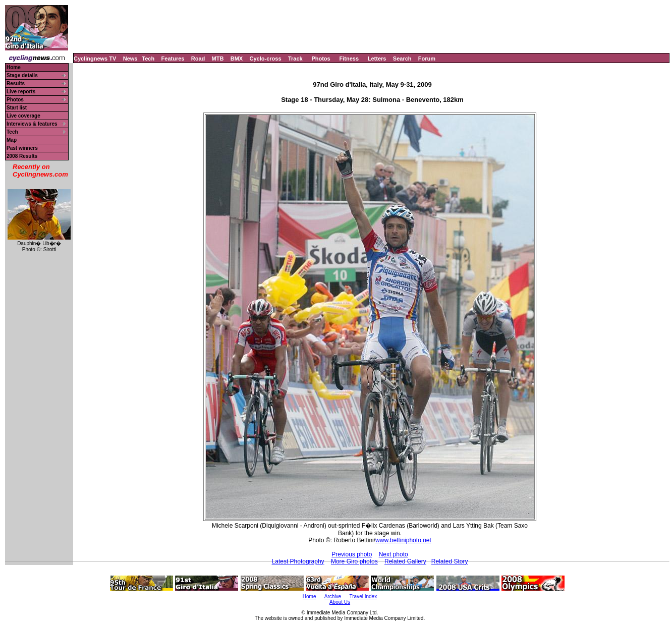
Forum (427, 59)
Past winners (22, 148)
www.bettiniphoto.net (403, 540)
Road (198, 59)
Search (402, 59)
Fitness (349, 59)
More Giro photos (354, 561)
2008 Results (22, 156)
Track (295, 59)
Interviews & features (32, 124)
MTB (218, 59)
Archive (333, 596)
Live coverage (23, 116)
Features (173, 59)
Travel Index (363, 596)
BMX (237, 59)
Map (12, 140)
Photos (321, 59)
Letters (377, 59)
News (130, 59)
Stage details (22, 75)
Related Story (450, 561)
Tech (148, 59)
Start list (17, 108)
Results (16, 83)
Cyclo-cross (266, 59)
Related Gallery (405, 561)
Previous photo (352, 554)
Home (14, 67)
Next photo (394, 554)
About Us (340, 602)
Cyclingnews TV (95, 59)
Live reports (21, 92)
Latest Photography (298, 561)
